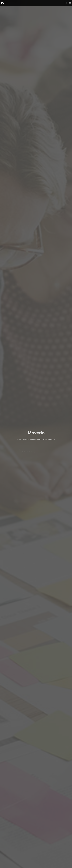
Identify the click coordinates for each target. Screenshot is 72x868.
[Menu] (69, 3)
